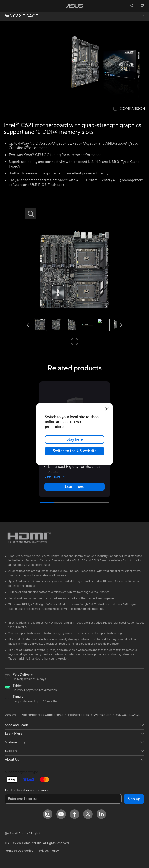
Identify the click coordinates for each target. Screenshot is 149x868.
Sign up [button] (134, 799)
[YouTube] (61, 814)
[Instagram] (48, 814)
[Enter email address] (63, 799)
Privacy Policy (49, 851)
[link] (75, 6)
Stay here (75, 439)
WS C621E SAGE (22, 16)
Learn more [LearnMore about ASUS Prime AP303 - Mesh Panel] (74, 487)
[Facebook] (74, 814)
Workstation (102, 715)
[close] (107, 409)
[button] (7, 6)
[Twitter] (88, 814)
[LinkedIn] (101, 814)
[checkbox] (129, 109)
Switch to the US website (75, 451)
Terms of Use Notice (19, 851)
